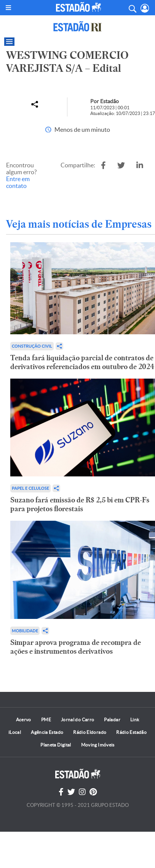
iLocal (15, 732)
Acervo (24, 720)
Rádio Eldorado (90, 732)
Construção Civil (32, 346)
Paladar (112, 720)
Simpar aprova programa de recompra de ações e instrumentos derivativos (76, 647)
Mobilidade (25, 631)
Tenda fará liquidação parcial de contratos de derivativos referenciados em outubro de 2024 (82, 362)
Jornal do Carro (77, 720)
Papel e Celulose (30, 488)
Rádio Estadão (131, 732)
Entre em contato (18, 182)
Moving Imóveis (98, 745)
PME (46, 720)
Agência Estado (47, 732)
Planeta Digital (56, 745)
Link (135, 720)
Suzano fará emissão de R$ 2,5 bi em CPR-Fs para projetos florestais (80, 504)
